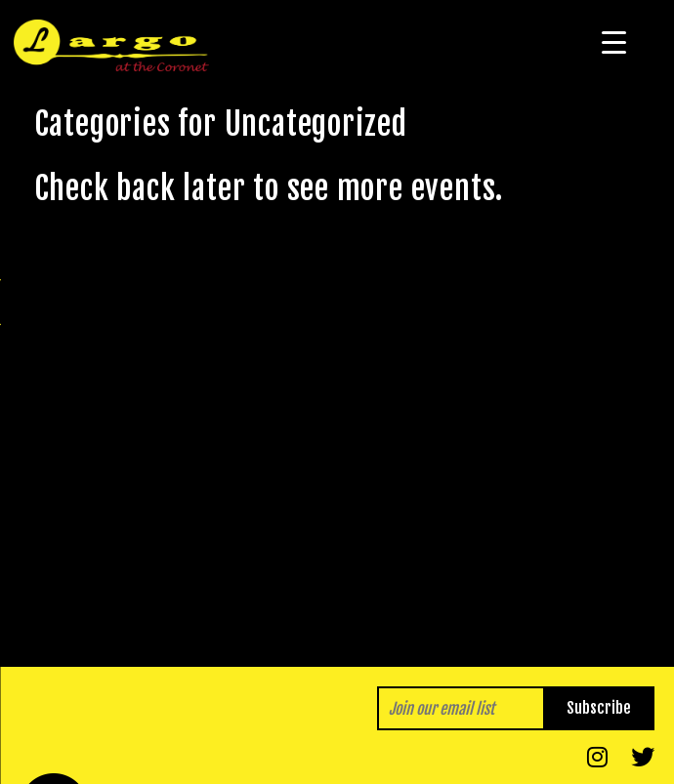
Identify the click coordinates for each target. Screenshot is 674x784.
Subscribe (599, 708)
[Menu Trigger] (614, 41)
